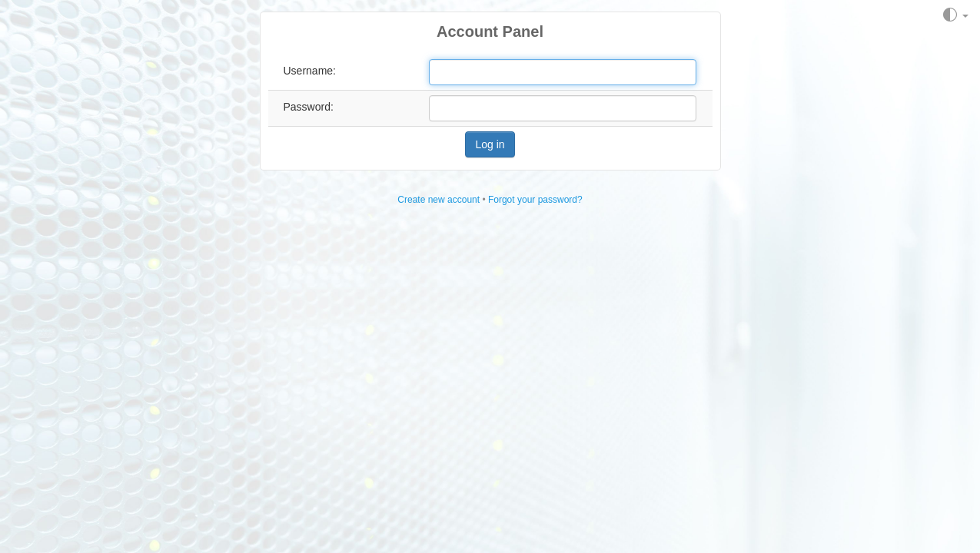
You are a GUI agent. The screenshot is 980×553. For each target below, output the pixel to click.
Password (307, 107)
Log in (490, 144)
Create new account (439, 200)
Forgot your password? (535, 200)
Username (309, 71)
